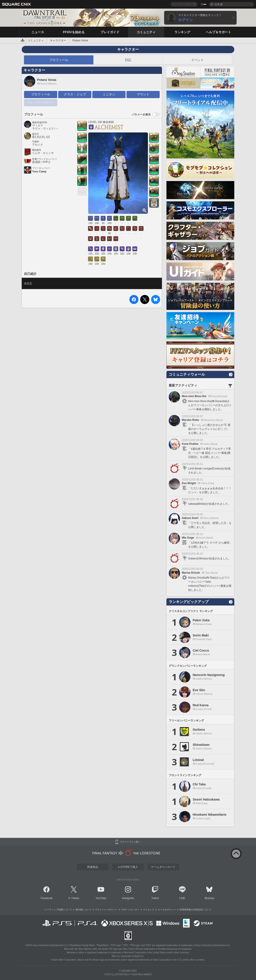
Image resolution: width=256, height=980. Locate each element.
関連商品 (93, 867)
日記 (128, 60)
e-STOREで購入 (128, 867)
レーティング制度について (58, 910)
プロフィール (59, 60)
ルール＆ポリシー (167, 910)
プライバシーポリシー (106, 910)
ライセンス (149, 910)
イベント (197, 60)
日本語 (218, 4)
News (76, 898)
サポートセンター (130, 910)
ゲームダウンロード (163, 867)
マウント (143, 94)
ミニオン (109, 94)
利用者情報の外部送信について (195, 910)
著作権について (83, 910)
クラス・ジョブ (75, 94)
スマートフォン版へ (130, 842)
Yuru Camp (39, 172)
